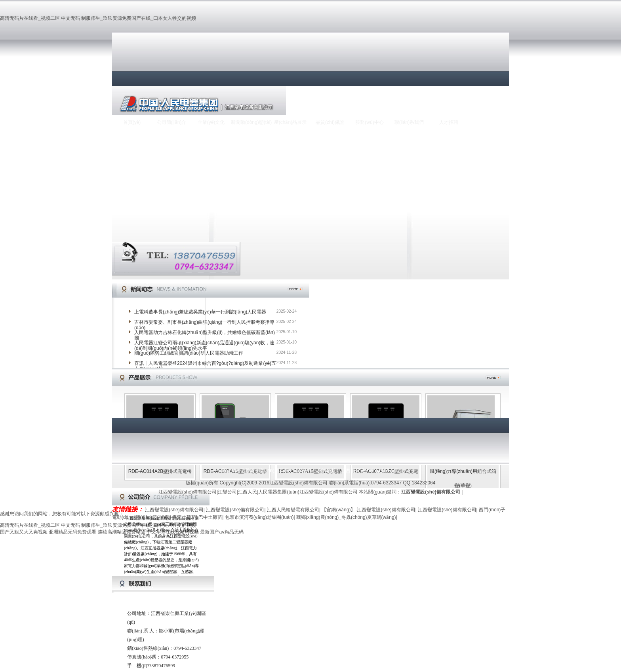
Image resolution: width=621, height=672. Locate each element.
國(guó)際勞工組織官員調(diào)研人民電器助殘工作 (189, 353)
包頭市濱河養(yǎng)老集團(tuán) (259, 517)
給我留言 (303, 471)
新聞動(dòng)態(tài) (251, 122)
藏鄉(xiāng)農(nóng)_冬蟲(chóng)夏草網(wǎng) (346, 517)
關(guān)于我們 (238, 471)
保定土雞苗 (184, 517)
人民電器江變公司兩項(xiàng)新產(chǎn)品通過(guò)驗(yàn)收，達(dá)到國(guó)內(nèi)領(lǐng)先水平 (204, 345)
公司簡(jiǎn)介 (172, 122)
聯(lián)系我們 (409, 122)
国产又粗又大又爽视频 (24, 532)
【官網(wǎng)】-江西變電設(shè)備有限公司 (368, 510)
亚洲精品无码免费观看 (72, 532)
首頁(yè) (132, 122)
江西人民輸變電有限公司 (293, 510)
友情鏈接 (327, 471)
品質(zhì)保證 (330, 122)
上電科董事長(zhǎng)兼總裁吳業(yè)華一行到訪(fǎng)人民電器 (200, 312)
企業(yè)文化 (211, 122)
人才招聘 (449, 122)
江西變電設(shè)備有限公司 (370, 471)
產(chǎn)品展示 (290, 122)
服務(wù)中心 (369, 122)
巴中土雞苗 (210, 517)
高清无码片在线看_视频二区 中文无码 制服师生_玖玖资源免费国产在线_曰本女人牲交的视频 (98, 18)
